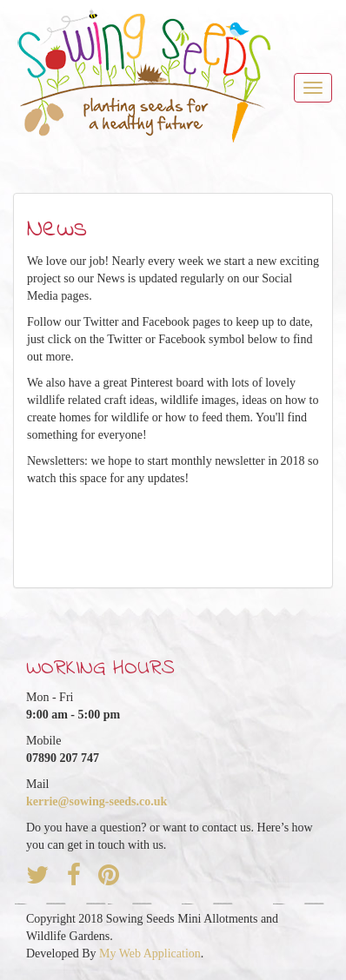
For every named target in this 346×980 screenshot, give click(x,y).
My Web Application (150, 954)
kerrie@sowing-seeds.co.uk (96, 801)
